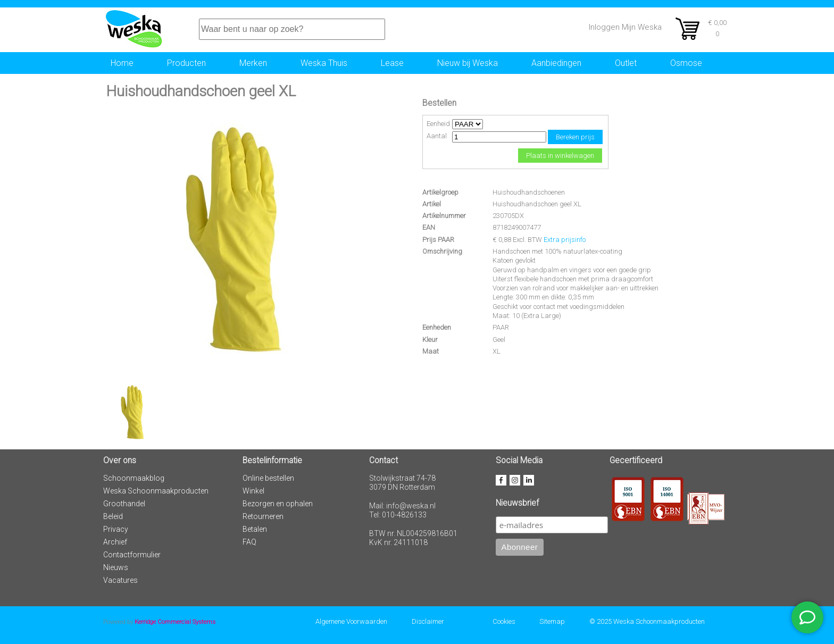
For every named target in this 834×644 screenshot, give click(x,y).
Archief (115, 542)
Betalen (255, 529)
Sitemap (552, 621)
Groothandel (124, 504)
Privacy (116, 529)
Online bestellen (268, 478)
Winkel (253, 491)
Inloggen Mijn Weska (625, 27)
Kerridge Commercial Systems (175, 622)
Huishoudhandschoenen (529, 192)
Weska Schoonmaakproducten (156, 491)
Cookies (504, 621)
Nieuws (116, 567)
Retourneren (263, 516)
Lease (392, 63)
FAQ (249, 542)
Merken (253, 63)
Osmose (686, 63)
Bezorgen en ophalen (278, 504)
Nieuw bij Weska (468, 63)
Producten (186, 63)
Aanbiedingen (556, 63)
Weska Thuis (324, 63)
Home (122, 63)
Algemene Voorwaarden (351, 621)
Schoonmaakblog (134, 478)
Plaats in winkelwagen (560, 156)
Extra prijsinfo (565, 240)
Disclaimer (428, 621)
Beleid (113, 516)
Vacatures (120, 580)
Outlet (626, 63)
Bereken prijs (575, 137)
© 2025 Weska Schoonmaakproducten (647, 621)
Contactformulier (132, 555)
